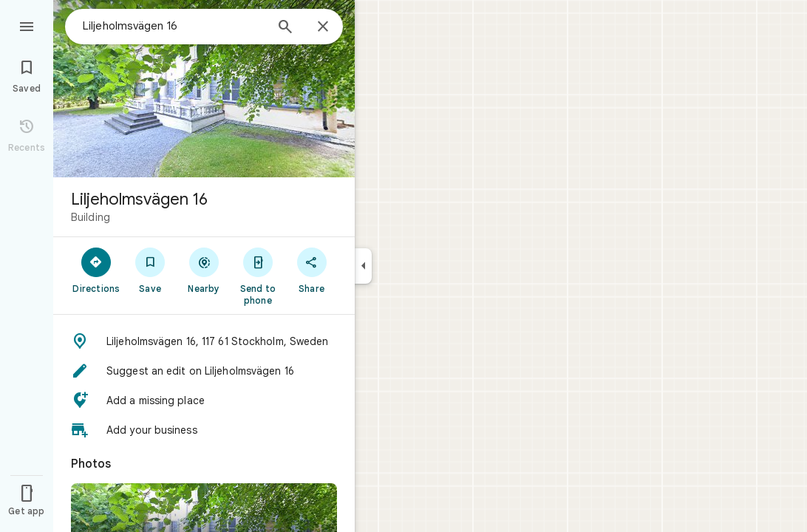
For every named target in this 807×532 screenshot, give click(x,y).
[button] (204, 341)
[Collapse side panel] (363, 266)
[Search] (285, 28)
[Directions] (96, 270)
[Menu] (27, 25)
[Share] (311, 270)
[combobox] (174, 26)
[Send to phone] (258, 276)
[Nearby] (204, 270)
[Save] (150, 270)
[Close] (323, 27)
